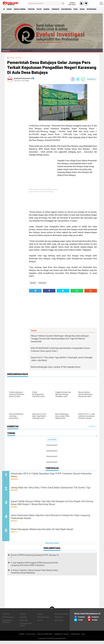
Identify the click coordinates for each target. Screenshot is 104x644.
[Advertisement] (17, 120)
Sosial (92, 9)
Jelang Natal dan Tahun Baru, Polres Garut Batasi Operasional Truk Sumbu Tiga (54, 490)
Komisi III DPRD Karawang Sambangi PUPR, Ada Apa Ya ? (35, 559)
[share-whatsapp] (83, 79)
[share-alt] (35, 291)
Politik (47, 9)
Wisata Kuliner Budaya (26, 628)
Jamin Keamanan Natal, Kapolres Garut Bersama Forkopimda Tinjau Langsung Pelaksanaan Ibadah (51, 519)
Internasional (8, 620)
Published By (77, 637)
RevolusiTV (59, 623)
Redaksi (19, 637)
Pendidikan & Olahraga (8, 624)
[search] (46, 3)
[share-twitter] (78, 79)
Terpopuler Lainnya (52, 546)
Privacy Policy (29, 637)
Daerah (11, 9)
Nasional (57, 9)
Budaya (23, 617)
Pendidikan (68, 9)
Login (86, 637)
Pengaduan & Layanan (62, 637)
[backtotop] (52, 612)
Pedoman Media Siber (44, 637)
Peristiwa (38, 9)
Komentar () (92, 79)
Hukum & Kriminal (24, 9)
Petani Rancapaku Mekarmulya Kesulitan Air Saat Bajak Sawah (52, 532)
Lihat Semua (52, 440)
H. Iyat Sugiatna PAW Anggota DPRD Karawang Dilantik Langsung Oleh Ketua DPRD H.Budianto (34, 567)
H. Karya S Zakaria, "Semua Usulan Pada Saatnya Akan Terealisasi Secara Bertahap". (34, 575)
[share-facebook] (73, 79)
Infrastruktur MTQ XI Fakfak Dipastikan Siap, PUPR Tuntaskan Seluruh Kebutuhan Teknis (51, 475)
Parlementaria (81, 9)
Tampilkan (92, 426)
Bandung (6, 617)
